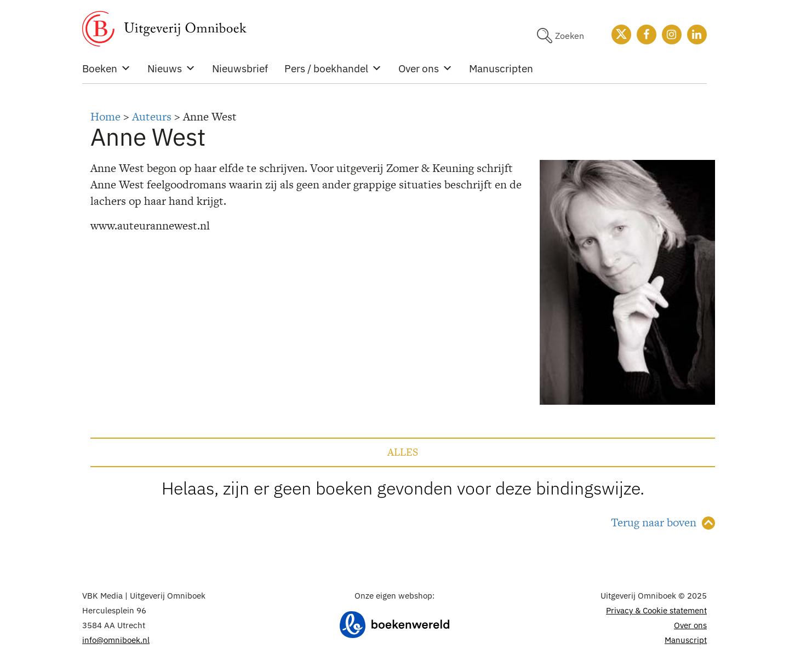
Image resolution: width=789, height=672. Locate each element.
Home (105, 116)
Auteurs (152, 116)
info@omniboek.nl (116, 640)
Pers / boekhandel (333, 68)
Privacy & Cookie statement (656, 610)
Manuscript (686, 640)
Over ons (425, 68)
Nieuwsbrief (240, 68)
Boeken (107, 68)
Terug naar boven (654, 522)
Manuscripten (501, 68)
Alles (403, 452)
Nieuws (171, 68)
